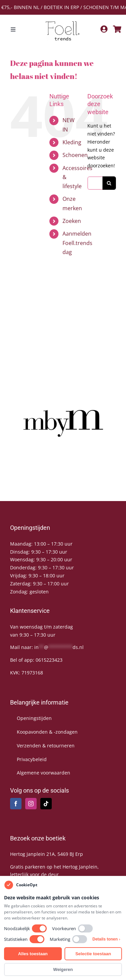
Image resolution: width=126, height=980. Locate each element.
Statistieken (24, 939)
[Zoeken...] (95, 183)
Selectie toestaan (93, 954)
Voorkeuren (72, 928)
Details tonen (106, 939)
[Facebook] (16, 804)
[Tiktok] (46, 804)
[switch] (39, 928)
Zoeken (72, 221)
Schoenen (75, 155)
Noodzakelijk (25, 928)
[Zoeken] (109, 183)
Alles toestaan (33, 954)
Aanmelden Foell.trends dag (77, 243)
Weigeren (63, 969)
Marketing (68, 939)
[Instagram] (31, 804)
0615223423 (49, 660)
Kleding (72, 142)
